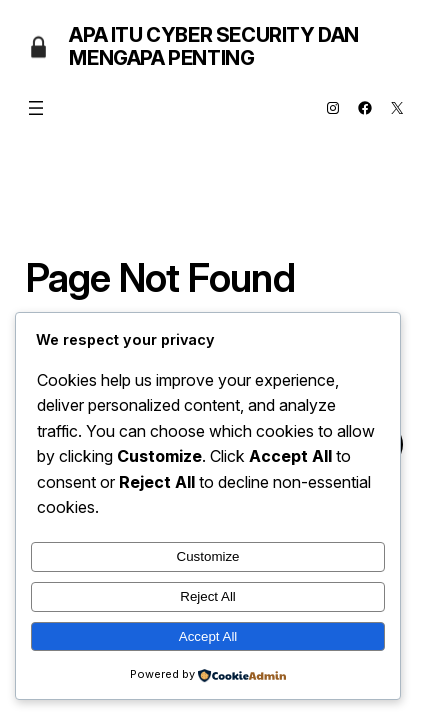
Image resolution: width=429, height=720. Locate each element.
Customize (208, 556)
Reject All (208, 596)
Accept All (208, 636)
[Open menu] (36, 108)
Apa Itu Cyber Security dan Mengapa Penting (214, 46)
